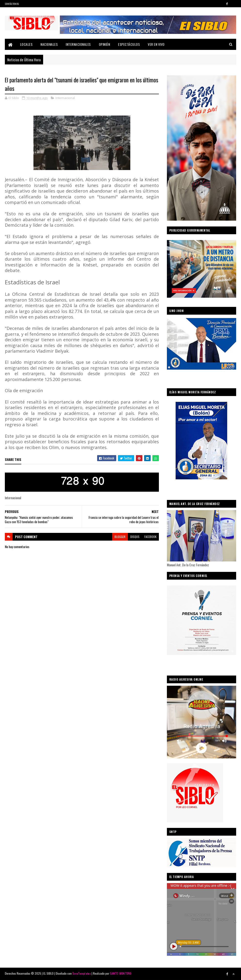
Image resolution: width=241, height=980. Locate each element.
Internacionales (78, 44)
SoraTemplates (82, 973)
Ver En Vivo (156, 44)
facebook (150, 537)
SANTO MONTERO (121, 973)
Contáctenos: (12, 4)
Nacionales (49, 44)
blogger (120, 537)
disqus (135, 537)
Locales (26, 44)
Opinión (105, 44)
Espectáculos (129, 44)
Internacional (65, 98)
